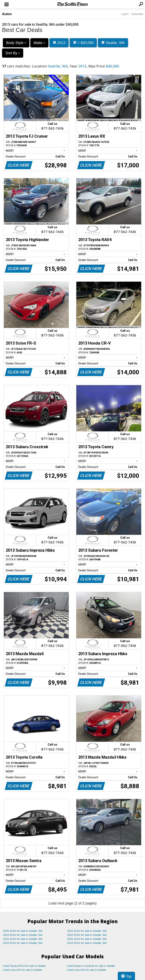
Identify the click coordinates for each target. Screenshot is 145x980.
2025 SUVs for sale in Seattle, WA (23, 931)
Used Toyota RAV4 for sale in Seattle (24, 966)
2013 (59, 43)
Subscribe (137, 14)
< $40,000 (83, 43)
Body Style (16, 43)
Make (39, 43)
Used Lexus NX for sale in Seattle (87, 970)
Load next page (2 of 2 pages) (72, 903)
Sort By (13, 53)
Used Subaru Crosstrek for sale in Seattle (91, 966)
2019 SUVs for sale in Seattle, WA (23, 943)
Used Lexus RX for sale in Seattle (22, 970)
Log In (125, 14)
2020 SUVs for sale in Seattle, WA (87, 939)
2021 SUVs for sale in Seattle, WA (23, 939)
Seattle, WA (113, 43)
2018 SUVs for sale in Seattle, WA (87, 943)
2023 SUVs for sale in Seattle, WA (23, 935)
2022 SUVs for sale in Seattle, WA (87, 935)
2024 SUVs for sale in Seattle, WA (87, 931)
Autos (7, 14)
